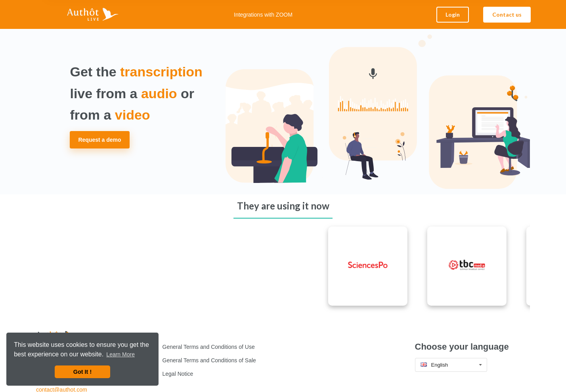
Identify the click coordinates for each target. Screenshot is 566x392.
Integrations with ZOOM (263, 15)
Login (453, 14)
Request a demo (99, 140)
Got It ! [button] (82, 372)
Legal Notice (178, 374)
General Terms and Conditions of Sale (209, 360)
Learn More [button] (120, 354)
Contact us (507, 14)
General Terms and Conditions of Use (209, 347)
